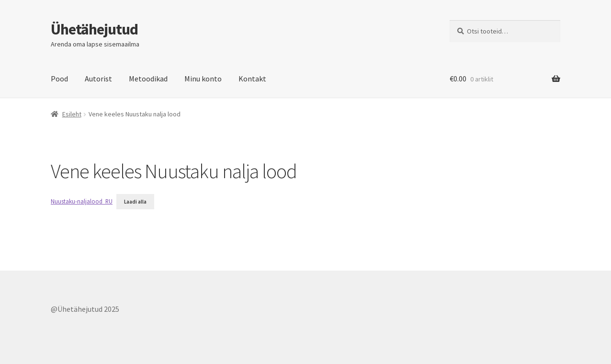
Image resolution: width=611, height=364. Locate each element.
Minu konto (203, 79)
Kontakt (252, 79)
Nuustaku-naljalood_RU (82, 201)
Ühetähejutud (94, 29)
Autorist (98, 79)
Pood (59, 79)
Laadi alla (135, 202)
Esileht (72, 114)
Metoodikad (148, 79)
